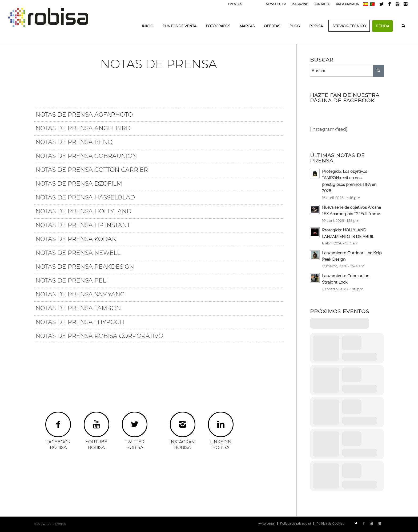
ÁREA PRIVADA (347, 4)
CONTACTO (322, 4)
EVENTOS (235, 4)
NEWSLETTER (276, 4)
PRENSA (254, 4)
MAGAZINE (300, 4)
